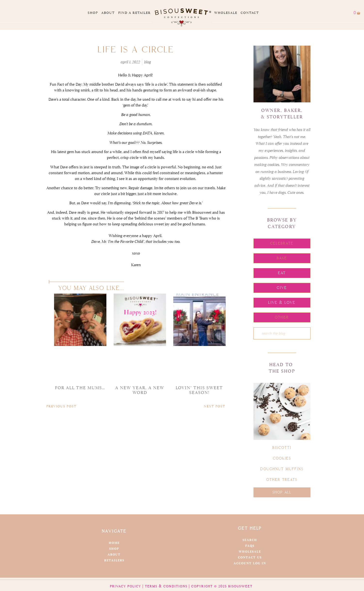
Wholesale (226, 13)
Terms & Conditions (166, 586)
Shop (93, 13)
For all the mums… (80, 388)
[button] (282, 243)
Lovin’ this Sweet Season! (199, 390)
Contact (250, 13)
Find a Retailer (135, 13)
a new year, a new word (140, 390)
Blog (148, 62)
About (108, 13)
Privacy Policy (126, 586)
